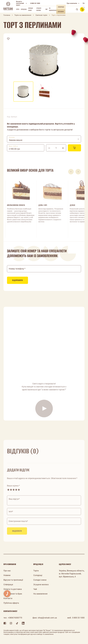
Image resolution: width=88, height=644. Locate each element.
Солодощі (24, 9)
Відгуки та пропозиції (13, 580)
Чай (46, 9)
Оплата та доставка (13, 589)
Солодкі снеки (31, 9)
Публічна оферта (11, 603)
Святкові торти (41, 15)
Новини (7, 575)
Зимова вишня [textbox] (16, 140)
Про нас (7, 571)
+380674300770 (15, 618)
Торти (18, 9)
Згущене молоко (39, 9)
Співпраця (8, 584)
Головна (7, 15)
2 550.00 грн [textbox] (14, 149)
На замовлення (53, 9)
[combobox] (44, 139)
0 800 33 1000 (35, 3)
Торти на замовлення (23, 15)
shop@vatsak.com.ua (47, 618)
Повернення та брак (13, 594)
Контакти (8, 598)
